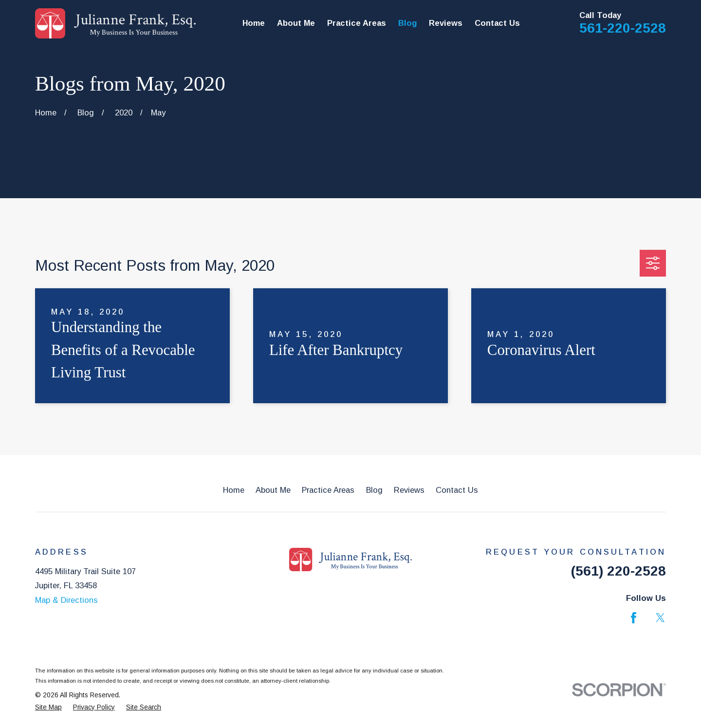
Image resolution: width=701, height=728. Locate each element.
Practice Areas (328, 490)
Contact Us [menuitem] (497, 23)
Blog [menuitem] (407, 23)
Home (234, 490)
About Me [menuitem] (296, 23)
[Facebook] (634, 618)
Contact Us (457, 490)
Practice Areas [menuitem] (357, 23)
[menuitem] (48, 708)
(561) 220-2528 (618, 571)
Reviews (409, 490)
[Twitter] (660, 618)
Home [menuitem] (254, 23)
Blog (374, 490)
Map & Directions (66, 600)
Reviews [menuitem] (446, 23)
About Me (273, 490)
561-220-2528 (623, 28)
